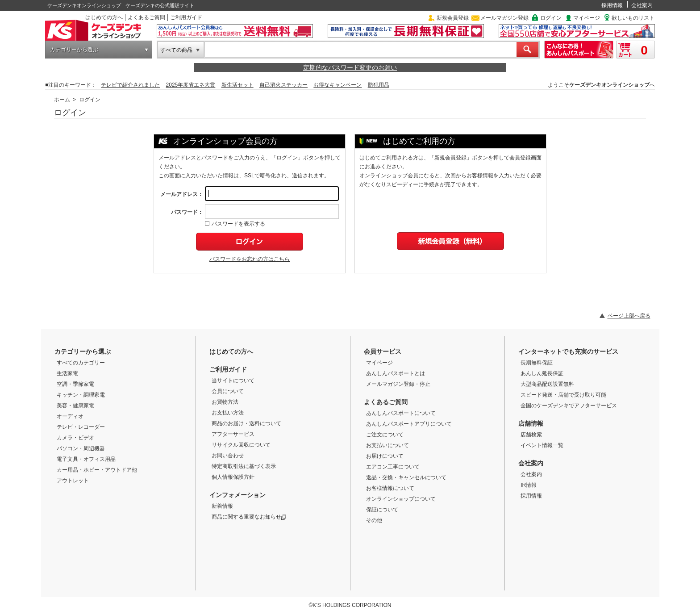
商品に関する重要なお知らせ (249, 517)
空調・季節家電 (75, 384)
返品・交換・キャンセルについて (406, 477)
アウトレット (73, 481)
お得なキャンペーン (337, 85)
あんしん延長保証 (542, 373)
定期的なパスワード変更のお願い (350, 67)
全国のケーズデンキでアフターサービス (569, 406)
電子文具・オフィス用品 (86, 459)
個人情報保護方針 (233, 477)
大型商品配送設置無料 (547, 384)
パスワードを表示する (235, 224)
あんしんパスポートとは (396, 373)
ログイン (551, 18)
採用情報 (612, 5)
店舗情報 (531, 423)
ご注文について (385, 435)
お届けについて (385, 456)
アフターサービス (233, 434)
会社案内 (642, 5)
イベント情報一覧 (542, 445)
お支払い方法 (228, 413)
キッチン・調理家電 (81, 395)
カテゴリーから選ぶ (74, 50)
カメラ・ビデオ (75, 438)
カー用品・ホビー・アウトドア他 (97, 470)
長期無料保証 (537, 363)
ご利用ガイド (186, 17)
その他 (374, 520)
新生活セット (237, 85)
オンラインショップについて (401, 499)
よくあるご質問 (146, 17)
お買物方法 (225, 402)
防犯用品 (379, 85)
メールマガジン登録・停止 (398, 384)
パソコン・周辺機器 (81, 448)
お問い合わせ (228, 456)
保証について (382, 510)
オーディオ (70, 416)
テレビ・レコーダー (81, 427)
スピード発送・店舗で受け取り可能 (563, 395)
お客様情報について (390, 488)
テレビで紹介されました (130, 85)
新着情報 (222, 506)
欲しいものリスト (633, 18)
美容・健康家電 (75, 406)
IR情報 (529, 485)
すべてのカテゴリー (81, 363)
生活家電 (67, 373)
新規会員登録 (453, 18)
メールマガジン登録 (504, 18)
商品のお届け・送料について (246, 423)
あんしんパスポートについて (401, 413)
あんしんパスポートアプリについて (409, 424)
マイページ (587, 18)
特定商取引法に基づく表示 (244, 466)
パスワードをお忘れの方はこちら (250, 259)
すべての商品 (176, 50)
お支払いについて (387, 445)
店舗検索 (531, 435)
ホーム (62, 100)
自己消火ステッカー (283, 85)
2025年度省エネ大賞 (191, 85)
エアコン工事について (393, 467)
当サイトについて (233, 381)
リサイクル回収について (241, 445)
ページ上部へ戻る (629, 316)
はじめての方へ (104, 17)
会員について (228, 391)
